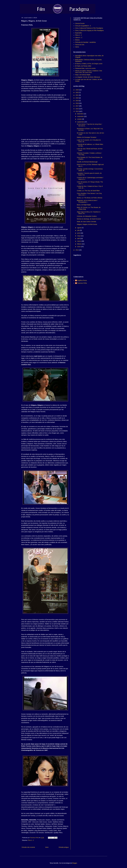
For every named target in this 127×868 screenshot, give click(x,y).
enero (79, 247)
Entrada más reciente (28, 847)
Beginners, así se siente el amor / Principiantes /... (87, 201)
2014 (77, 250)
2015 (77, 111)
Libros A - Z (79, 37)
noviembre (81, 116)
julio (79, 230)
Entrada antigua (64, 847)
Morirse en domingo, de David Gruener (89, 219)
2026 (77, 90)
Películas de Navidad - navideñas (86, 42)
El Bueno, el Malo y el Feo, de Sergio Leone (89, 64)
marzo (79, 241)
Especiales (79, 33)
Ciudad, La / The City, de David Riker (88, 191)
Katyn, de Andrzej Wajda (83, 75)
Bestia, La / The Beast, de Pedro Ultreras (90, 198)
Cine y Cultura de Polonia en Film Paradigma (89, 28)
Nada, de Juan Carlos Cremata (86, 222)
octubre (80, 119)
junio (79, 233)
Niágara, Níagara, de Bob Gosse (87, 224)
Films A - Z (31, 840)
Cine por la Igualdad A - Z (83, 26)
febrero (80, 244)
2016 (77, 109)
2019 (77, 101)
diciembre (80, 114)
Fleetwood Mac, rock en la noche (85, 68)
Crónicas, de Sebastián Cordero (87, 216)
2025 (77, 92)
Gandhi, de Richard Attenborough (87, 162)
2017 (77, 106)
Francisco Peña (82, 283)
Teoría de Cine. (80, 45)
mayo (79, 236)
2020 (77, 98)
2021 (77, 95)
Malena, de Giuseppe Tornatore (87, 137)
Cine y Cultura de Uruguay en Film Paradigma (89, 30)
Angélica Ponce (82, 280)
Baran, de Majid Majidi (84, 205)
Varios (77, 47)
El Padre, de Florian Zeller (83, 66)
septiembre (81, 122)
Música (77, 40)
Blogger (75, 863)
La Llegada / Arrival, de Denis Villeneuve (88, 77)
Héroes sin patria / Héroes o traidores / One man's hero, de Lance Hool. (89, 72)
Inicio (47, 847)
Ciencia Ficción (80, 23)
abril (79, 238)
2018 (77, 103)
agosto (79, 228)
